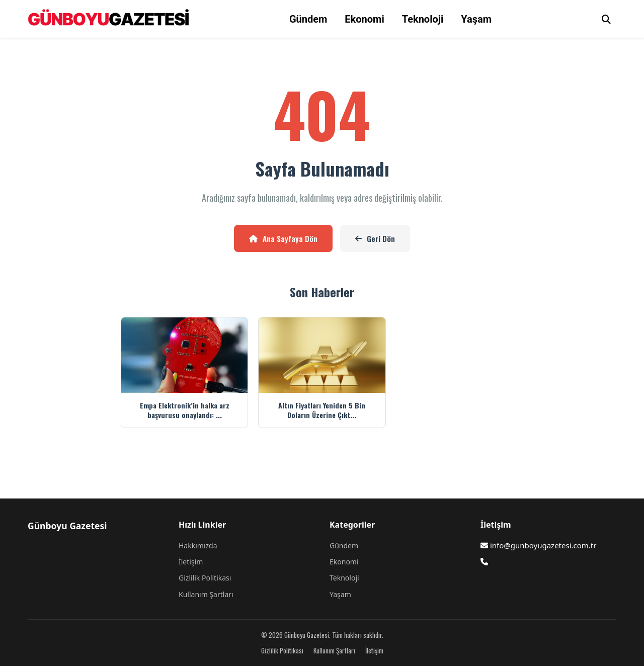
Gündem (308, 19)
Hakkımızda (198, 546)
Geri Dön (375, 238)
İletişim (191, 562)
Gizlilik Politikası (205, 578)
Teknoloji (423, 19)
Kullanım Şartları (206, 594)
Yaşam (476, 19)
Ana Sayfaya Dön (283, 238)
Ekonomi (364, 19)
